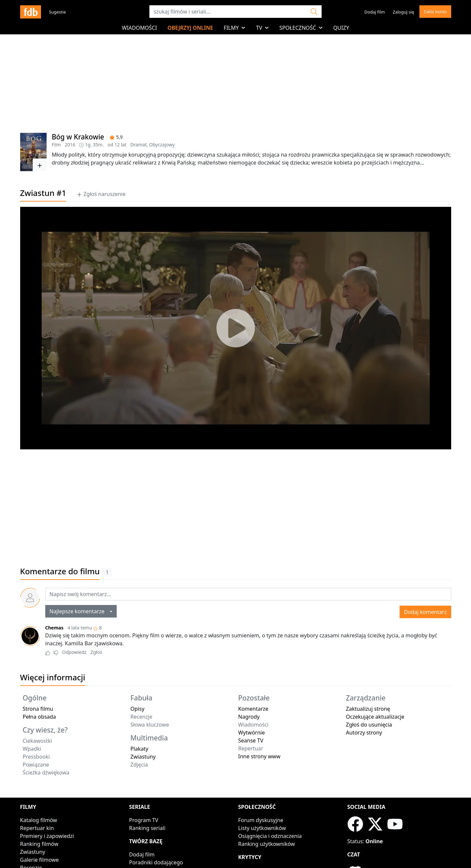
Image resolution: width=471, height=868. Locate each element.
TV (262, 28)
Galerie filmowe (39, 860)
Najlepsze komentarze (79, 611)
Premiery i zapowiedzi (47, 836)
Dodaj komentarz (425, 612)
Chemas (55, 628)
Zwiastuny (143, 757)
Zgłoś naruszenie (101, 194)
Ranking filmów (39, 844)
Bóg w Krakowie (78, 137)
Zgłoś (96, 652)
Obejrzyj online (190, 28)
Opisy (137, 709)
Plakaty (139, 749)
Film (57, 145)
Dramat (138, 145)
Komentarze (253, 709)
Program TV (144, 820)
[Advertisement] (236, 503)
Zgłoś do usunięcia (369, 725)
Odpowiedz (74, 652)
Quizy (341, 28)
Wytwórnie (252, 733)
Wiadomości (139, 28)
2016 (70, 145)
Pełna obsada (39, 717)
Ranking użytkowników (267, 844)
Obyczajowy (162, 145)
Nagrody (249, 717)
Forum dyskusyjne (261, 820)
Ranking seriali (147, 828)
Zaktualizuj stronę (368, 709)
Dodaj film (375, 12)
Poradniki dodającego (156, 862)
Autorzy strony (364, 733)
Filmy (235, 28)
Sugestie (57, 12)
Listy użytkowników (262, 828)
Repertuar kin (37, 828)
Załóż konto (435, 12)
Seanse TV (251, 740)
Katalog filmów (39, 820)
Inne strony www (259, 756)
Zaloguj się (403, 12)
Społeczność (301, 28)
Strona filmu (38, 709)
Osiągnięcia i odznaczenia (270, 836)
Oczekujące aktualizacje (375, 717)
